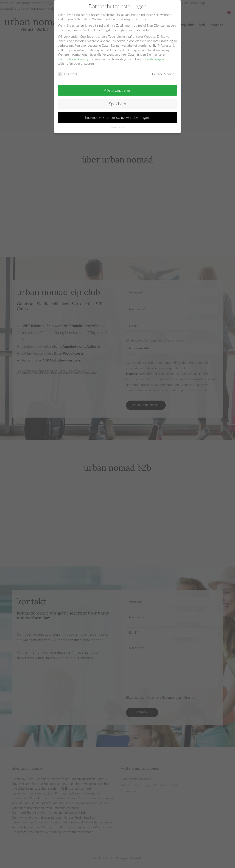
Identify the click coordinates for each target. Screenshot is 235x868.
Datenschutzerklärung (73, 59)
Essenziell (68, 74)
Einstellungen (155, 59)
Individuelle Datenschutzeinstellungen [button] (118, 117)
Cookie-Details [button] (118, 127)
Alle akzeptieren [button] (117, 90)
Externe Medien (160, 74)
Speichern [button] (118, 104)
